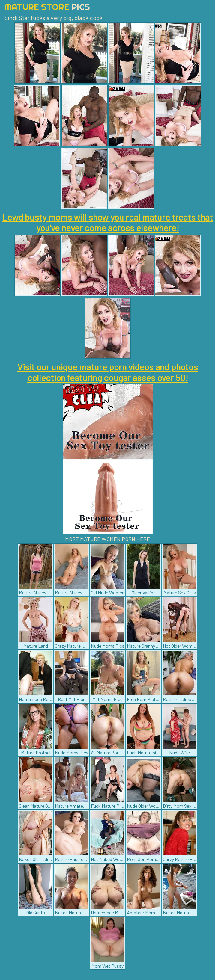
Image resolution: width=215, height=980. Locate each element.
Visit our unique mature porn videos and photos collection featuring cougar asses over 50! (108, 372)
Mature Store (47, 7)
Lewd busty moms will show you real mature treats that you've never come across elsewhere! (107, 222)
